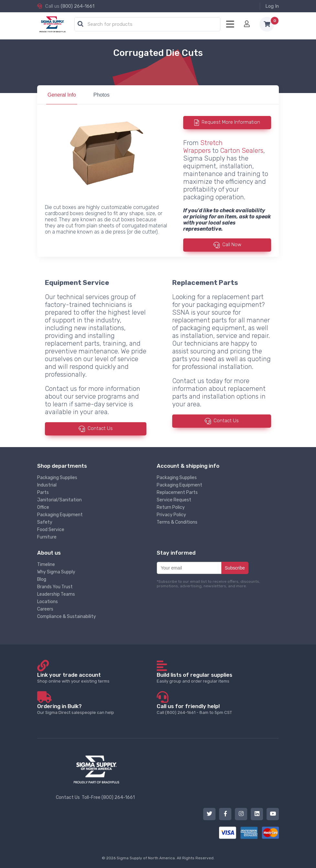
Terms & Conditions (177, 522)
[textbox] (149, 25)
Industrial (47, 485)
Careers (45, 609)
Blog (42, 579)
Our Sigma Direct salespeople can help (96, 709)
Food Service (51, 530)
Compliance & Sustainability (67, 617)
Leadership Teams (56, 594)
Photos (101, 95)
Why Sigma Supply (56, 572)
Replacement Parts (177, 492)
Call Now (232, 245)
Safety (45, 522)
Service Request (174, 500)
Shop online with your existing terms (96, 678)
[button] (80, 24)
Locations (47, 602)
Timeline (46, 565)
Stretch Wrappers (203, 147)
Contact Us (100, 429)
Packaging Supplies (57, 478)
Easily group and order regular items (216, 678)
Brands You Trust (55, 587)
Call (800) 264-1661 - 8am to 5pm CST (216, 709)
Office (43, 507)
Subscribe (235, 568)
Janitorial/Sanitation (59, 500)
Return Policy (171, 507)
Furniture (47, 537)
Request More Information (231, 122)
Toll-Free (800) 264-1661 (108, 797)
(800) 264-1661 (78, 6)
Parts (43, 492)
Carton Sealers (242, 151)
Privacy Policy (171, 515)
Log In (272, 6)
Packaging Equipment (60, 515)
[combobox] (147, 25)
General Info (62, 95)
